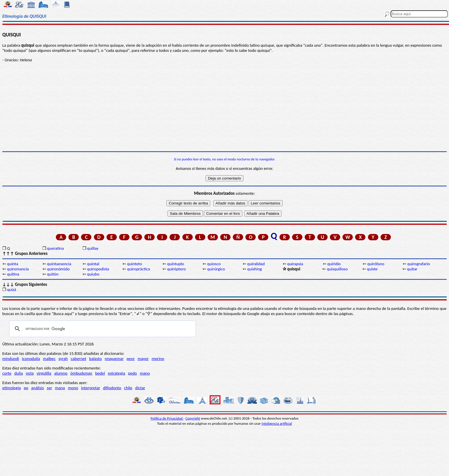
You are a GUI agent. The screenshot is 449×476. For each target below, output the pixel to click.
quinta (12, 264)
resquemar (114, 359)
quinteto (135, 264)
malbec (49, 359)
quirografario (419, 264)
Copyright (193, 418)
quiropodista (98, 269)
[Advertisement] (224, 107)
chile (128, 388)
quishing (254, 269)
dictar (140, 388)
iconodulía (31, 359)
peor (131, 359)
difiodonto (112, 388)
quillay (93, 248)
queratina (55, 248)
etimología (12, 388)
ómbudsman (81, 373)
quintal (93, 264)
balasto (95, 359)
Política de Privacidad (167, 418)
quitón (53, 274)
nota (30, 373)
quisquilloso (337, 269)
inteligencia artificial (277, 423)
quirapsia (295, 264)
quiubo (93, 274)
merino (158, 359)
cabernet (78, 359)
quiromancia (18, 269)
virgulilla (44, 373)
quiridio (334, 264)
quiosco (214, 264)
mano (145, 373)
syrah (63, 359)
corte (7, 373)
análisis (38, 388)
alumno (61, 373)
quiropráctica (139, 269)
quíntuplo (176, 264)
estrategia (117, 373)
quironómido (58, 269)
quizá (11, 290)
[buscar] (102, 329)
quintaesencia (59, 264)
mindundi (11, 359)
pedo (132, 373)
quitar (412, 269)
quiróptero (177, 269)
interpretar (90, 388)
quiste (372, 269)
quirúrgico (216, 269)
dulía (19, 373)
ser (49, 388)
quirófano (376, 264)
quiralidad (256, 264)
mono (73, 388)
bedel (100, 373)
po (26, 388)
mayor (143, 359)
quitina (13, 274)
